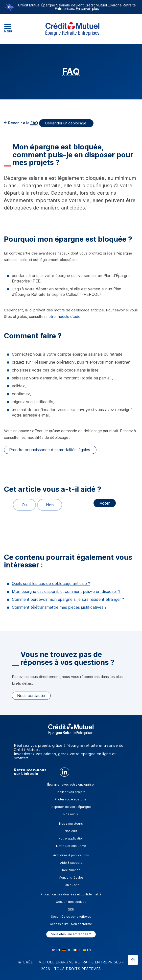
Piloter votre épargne (71, 799)
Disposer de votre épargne (71, 807)
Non (48, 505)
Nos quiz (71, 831)
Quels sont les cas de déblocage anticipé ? (51, 583)
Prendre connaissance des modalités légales (50, 450)
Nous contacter (31, 696)
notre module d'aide (63, 316)
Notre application (71, 838)
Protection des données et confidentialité (71, 894)
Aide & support (71, 863)
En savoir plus (87, 9)
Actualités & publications (71, 855)
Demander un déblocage (66, 123)
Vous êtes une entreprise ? (71, 934)
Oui (22, 505)
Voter (105, 503)
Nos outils (71, 814)
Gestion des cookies (71, 902)
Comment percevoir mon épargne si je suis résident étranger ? (68, 599)
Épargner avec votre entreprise (71, 784)
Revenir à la (23, 123)
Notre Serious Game (71, 846)
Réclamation (71, 870)
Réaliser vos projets (71, 792)
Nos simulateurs (71, 824)
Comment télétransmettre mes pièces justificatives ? (59, 607)
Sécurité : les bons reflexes (71, 917)
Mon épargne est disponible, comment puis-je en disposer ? (66, 591)
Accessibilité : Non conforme (71, 924)
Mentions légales (71, 877)
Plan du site (71, 885)
